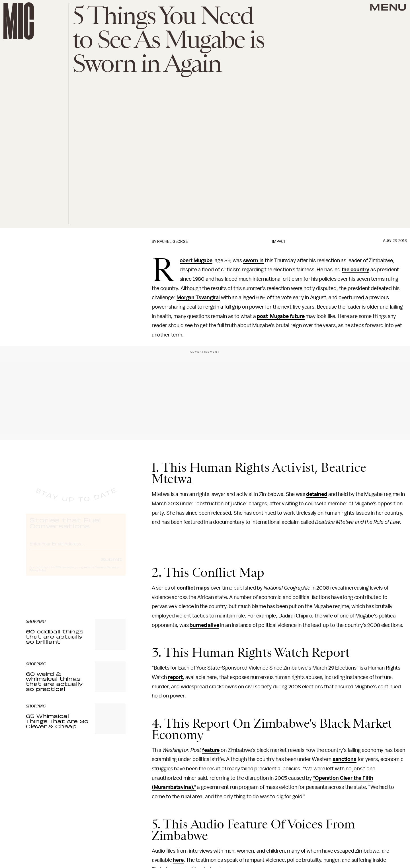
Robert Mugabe (196, 261)
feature (211, 750)
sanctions (345, 759)
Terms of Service (106, 572)
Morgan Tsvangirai (198, 297)
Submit (112, 564)
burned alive (204, 625)
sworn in (254, 260)
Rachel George (173, 242)
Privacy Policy (38, 576)
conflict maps (193, 588)
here (178, 860)
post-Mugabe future (281, 316)
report (175, 677)
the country (355, 270)
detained (317, 494)
